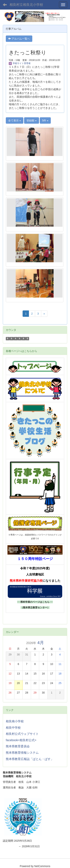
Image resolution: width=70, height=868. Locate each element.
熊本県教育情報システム (22, 753)
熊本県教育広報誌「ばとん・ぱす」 (30, 759)
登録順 (32, 120)
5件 (45, 120)
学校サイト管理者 (20, 63)
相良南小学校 (15, 721)
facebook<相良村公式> (21, 740)
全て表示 (15, 120)
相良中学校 (13, 728)
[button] (8, 17)
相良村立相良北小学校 (26, 5)
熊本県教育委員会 (18, 746)
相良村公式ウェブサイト (22, 734)
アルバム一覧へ (19, 39)
